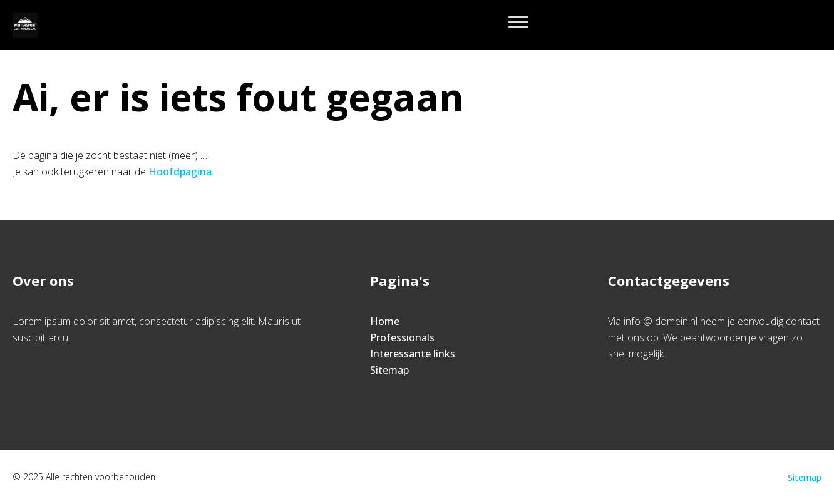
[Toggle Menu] (518, 22)
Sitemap (389, 370)
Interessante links (413, 354)
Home (385, 321)
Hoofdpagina (180, 172)
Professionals (402, 337)
